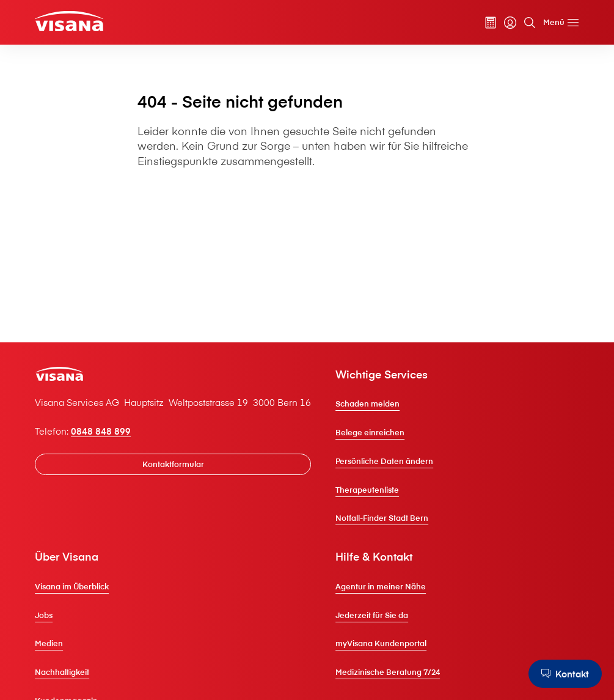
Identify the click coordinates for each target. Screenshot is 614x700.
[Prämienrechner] (491, 23)
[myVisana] (510, 23)
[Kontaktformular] (173, 464)
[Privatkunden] (69, 21)
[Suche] (530, 23)
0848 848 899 (101, 431)
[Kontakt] (565, 674)
